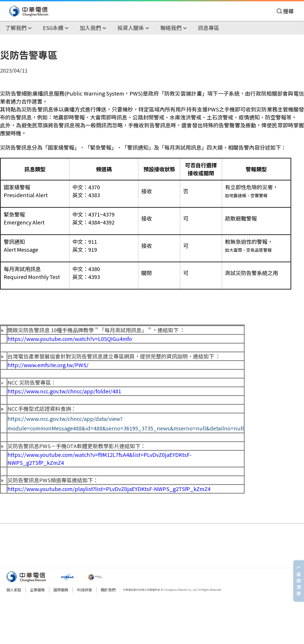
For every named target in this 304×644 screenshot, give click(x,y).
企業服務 (37, 590)
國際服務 (61, 590)
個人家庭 (14, 590)
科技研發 (85, 590)
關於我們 (108, 590)
